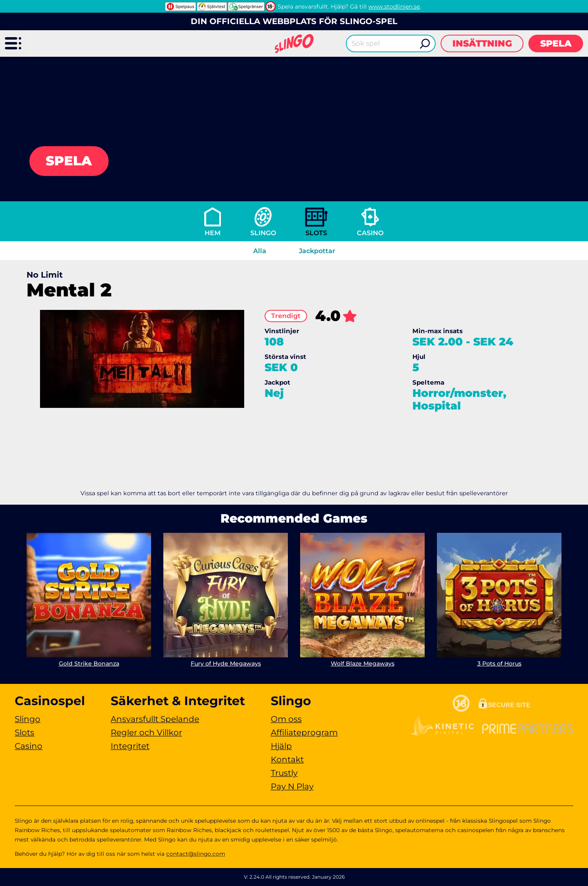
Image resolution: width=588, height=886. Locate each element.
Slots (316, 233)
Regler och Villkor (146, 732)
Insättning (482, 43)
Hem (213, 233)
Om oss (286, 719)
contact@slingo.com (196, 854)
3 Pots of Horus (499, 663)
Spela (556, 43)
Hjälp (281, 746)
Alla (260, 251)
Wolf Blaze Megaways (363, 663)
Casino (370, 233)
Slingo (263, 233)
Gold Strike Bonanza (89, 663)
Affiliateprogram (304, 732)
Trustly (284, 773)
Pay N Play (292, 786)
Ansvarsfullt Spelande (155, 719)
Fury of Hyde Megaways (226, 663)
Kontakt (287, 759)
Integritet (130, 746)
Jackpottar (317, 251)
